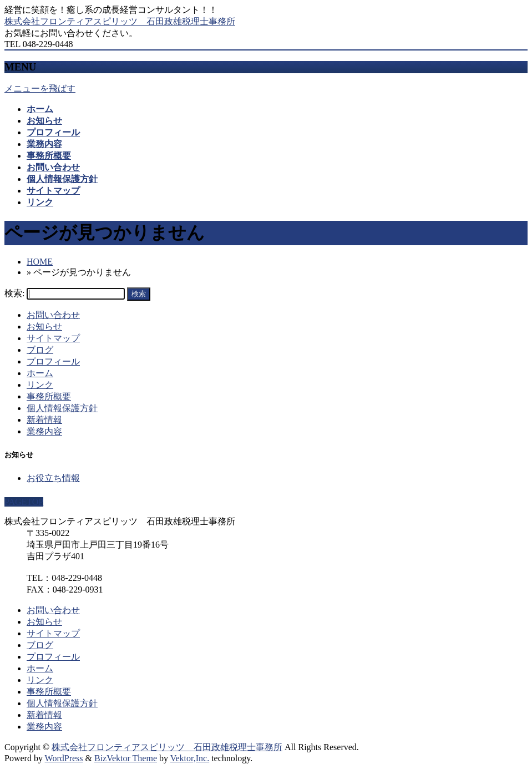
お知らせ (44, 327)
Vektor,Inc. (190, 758)
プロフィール (53, 361)
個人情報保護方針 (62, 408)
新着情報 (44, 420)
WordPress (64, 758)
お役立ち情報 (53, 478)
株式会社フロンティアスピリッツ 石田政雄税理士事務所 (120, 21)
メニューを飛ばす (40, 88)
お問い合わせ (53, 315)
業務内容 (44, 431)
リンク (40, 385)
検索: (14, 293)
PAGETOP (24, 502)
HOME (40, 262)
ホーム (40, 373)
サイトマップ (53, 338)
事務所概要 (49, 396)
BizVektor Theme (126, 758)
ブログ (40, 350)
